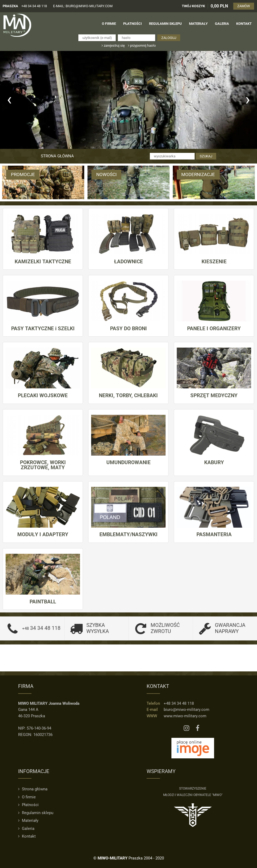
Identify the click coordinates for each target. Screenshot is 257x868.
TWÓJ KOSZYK (194, 6)
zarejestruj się (113, 45)
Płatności (28, 805)
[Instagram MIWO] (186, 728)
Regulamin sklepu (36, 813)
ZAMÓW (244, 6)
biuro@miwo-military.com (186, 710)
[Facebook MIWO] (198, 728)
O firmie (27, 797)
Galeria (26, 828)
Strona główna (57, 156)
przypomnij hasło (142, 45)
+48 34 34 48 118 (34, 6)
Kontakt (27, 836)
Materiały (28, 821)
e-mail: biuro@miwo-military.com (83, 6)
